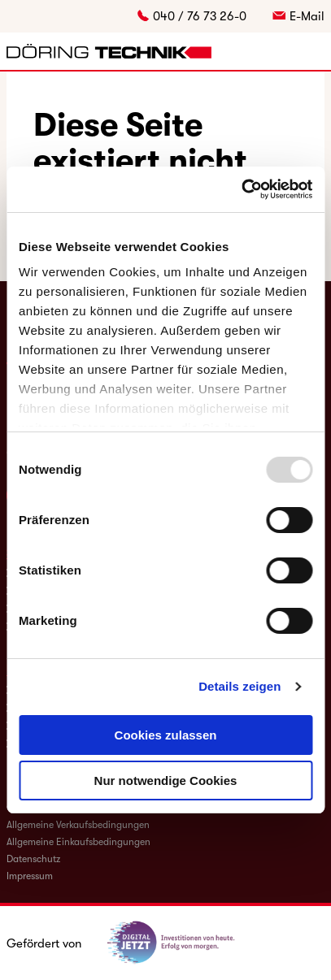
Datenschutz (33, 859)
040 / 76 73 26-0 (200, 16)
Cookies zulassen (166, 735)
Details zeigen (240, 686)
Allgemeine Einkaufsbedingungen (78, 842)
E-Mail (307, 16)
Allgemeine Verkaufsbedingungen (78, 825)
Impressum (30, 876)
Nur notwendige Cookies (166, 781)
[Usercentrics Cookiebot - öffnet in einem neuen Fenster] (241, 189)
